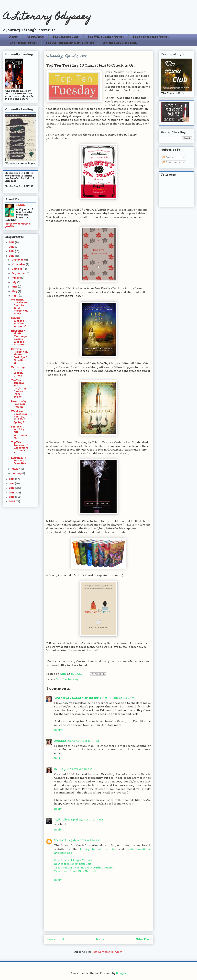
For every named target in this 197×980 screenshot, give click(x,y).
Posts (168, 157)
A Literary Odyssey (47, 17)
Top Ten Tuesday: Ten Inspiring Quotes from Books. (18, 388)
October (17, 269)
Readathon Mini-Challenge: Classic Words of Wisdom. (19, 338)
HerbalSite (62, 840)
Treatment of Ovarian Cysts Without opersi (84, 868)
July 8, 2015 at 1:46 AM (86, 840)
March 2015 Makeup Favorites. (19, 461)
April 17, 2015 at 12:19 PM (87, 820)
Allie (63, 674)
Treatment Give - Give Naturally (76, 871)
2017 (12, 247)
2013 (12, 484)
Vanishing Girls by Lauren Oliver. (18, 371)
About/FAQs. (36, 37)
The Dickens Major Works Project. (70, 43)
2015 (12, 256)
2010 (12, 497)
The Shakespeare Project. (151, 37)
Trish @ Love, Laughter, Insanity (78, 698)
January (17, 473)
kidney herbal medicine (98, 849)
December (18, 260)
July (14, 282)
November (19, 264)
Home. (14, 37)
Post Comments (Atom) (108, 952)
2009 (12, 502)
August (16, 278)
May (15, 291)
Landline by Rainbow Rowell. (19, 404)
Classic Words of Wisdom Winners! (18, 322)
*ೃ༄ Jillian (62, 820)
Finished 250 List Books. (120, 43)
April (15, 296)
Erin (57, 769)
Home (99, 939)
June (15, 287)
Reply (58, 730)
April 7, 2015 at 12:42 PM (83, 741)
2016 (12, 251)
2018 (12, 242)
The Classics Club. (66, 37)
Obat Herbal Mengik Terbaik (73, 860)
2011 (12, 493)
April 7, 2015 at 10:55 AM (118, 698)
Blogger (121, 973)
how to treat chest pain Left (73, 864)
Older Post (143, 939)
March (16, 469)
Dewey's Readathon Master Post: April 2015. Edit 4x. (19, 356)
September (19, 273)
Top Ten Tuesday (67, 679)
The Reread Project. (23, 43)
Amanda (60, 741)
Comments (172, 162)
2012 (12, 488)
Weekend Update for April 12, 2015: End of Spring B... (20, 417)
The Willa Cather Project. (106, 37)
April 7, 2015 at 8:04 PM (77, 769)
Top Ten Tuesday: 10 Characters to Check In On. (20, 448)
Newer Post (55, 939)
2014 (12, 479)
